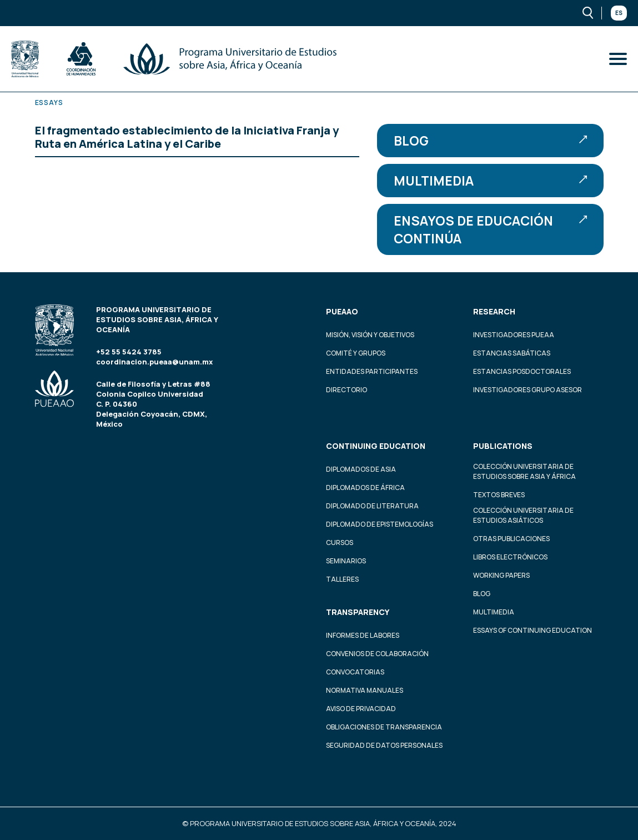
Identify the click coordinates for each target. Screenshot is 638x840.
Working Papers (501, 575)
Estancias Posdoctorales (522, 371)
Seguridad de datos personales (384, 745)
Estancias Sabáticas (512, 353)
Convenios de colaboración (377, 654)
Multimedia (490, 181)
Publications (503, 446)
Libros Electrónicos (510, 557)
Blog (490, 141)
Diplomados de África (365, 487)
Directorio (346, 390)
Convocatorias (355, 672)
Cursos (340, 542)
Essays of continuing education (532, 630)
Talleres (342, 579)
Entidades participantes (372, 371)
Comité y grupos (356, 353)
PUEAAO (342, 311)
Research (494, 311)
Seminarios (346, 561)
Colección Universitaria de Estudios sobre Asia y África (524, 471)
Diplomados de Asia (361, 469)
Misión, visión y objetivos (370, 335)
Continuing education (376, 446)
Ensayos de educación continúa (490, 229)
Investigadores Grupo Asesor (528, 390)
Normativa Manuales (365, 690)
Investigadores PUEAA (514, 335)
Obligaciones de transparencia (384, 727)
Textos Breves (499, 495)
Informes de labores (363, 635)
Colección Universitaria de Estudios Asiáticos (523, 515)
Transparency (358, 612)
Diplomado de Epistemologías (380, 524)
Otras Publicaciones (511, 539)
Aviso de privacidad (361, 709)
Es (619, 13)
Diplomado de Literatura (372, 506)
